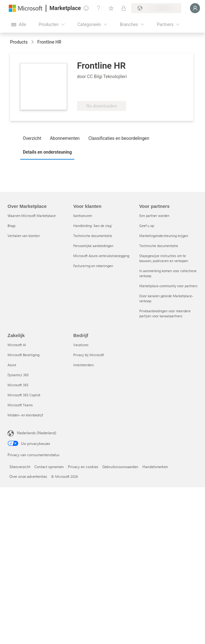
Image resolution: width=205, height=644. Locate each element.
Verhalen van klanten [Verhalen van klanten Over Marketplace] (24, 236)
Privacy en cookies (83, 467)
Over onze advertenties (28, 476)
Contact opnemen (49, 467)
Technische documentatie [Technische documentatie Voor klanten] (93, 236)
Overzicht (32, 138)
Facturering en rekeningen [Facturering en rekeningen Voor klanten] (93, 266)
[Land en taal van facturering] (156, 8)
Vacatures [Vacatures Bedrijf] (81, 345)
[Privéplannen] (124, 8)
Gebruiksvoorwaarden (120, 467)
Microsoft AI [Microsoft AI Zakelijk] (17, 345)
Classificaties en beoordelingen (119, 138)
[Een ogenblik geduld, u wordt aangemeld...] (195, 8)
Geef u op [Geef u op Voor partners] (147, 226)
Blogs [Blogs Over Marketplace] (12, 226)
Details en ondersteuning (47, 152)
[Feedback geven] (86, 8)
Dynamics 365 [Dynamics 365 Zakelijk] (18, 375)
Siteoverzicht (20, 467)
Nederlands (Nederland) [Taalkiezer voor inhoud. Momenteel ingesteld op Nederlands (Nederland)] (37, 433)
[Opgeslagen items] (111, 8)
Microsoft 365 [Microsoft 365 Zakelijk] (18, 385)
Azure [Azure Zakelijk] (12, 365)
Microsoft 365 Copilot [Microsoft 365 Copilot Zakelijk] (24, 395)
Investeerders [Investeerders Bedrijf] (84, 365)
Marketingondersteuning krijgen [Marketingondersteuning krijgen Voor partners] (164, 236)
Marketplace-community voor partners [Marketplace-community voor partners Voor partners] (168, 286)
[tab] (33, 138)
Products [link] (19, 42)
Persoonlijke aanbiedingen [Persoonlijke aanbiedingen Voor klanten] (93, 246)
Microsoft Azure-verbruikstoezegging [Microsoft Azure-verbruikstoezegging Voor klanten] (101, 256)
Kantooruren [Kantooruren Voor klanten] (83, 216)
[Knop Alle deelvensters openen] (19, 24)
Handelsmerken (155, 467)
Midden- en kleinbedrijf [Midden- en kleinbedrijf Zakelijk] (25, 415)
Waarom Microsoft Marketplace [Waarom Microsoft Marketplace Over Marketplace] (32, 216)
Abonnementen (65, 138)
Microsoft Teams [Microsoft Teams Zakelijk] (20, 405)
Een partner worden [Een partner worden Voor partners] (154, 216)
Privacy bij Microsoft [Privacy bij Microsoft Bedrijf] (89, 355)
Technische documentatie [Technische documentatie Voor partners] (159, 246)
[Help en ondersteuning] (99, 8)
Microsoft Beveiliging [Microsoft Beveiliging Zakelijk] (23, 355)
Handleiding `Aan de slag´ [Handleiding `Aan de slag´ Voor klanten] (93, 226)
